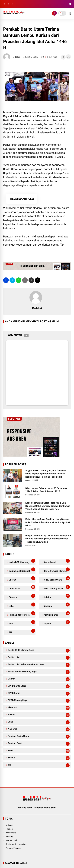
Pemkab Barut (56, 614)
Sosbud (56, 623)
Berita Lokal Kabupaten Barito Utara (22, 570)
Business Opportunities (16, 844)
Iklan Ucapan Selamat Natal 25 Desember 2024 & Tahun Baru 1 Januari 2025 (46, 490)
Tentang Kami (25, 808)
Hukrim (56, 597)
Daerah (22, 579)
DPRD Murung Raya (56, 588)
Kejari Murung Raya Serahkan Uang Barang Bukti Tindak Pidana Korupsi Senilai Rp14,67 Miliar (48, 522)
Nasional (56, 605)
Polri (22, 623)
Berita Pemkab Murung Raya (56, 570)
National (9, 825)
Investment (11, 833)
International (11, 840)
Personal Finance (13, 848)
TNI (22, 632)
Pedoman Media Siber (45, 808)
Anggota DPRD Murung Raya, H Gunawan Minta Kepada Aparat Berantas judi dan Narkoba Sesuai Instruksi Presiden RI (46, 474)
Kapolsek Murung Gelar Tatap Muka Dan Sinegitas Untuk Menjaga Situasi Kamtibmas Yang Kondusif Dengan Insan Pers (48, 506)
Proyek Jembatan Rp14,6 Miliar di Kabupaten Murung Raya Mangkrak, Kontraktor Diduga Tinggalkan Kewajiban (48, 539)
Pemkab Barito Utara (22, 614)
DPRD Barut (22, 588)
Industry (9, 837)
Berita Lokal (56, 561)
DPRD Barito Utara (56, 579)
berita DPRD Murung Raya (22, 561)
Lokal (22, 605)
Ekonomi (22, 597)
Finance (9, 829)
